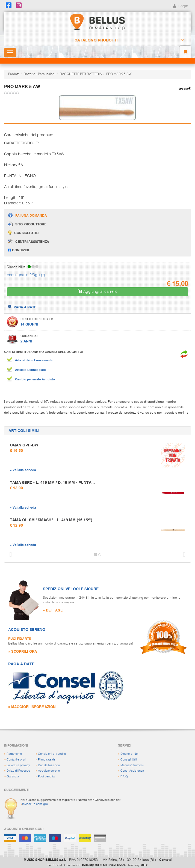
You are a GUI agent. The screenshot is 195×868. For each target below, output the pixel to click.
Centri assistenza (29, 241)
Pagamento (14, 754)
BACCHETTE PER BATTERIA (81, 74)
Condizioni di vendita (52, 754)
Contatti (165, 860)
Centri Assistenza (132, 771)
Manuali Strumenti (132, 765)
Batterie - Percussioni (40, 74)
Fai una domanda (28, 215)
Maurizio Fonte (114, 865)
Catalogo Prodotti (96, 40)
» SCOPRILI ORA (23, 651)
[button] (9, 555)
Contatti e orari (16, 760)
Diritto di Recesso (18, 771)
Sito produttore (27, 224)
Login (180, 6)
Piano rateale (47, 760)
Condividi (19, 250)
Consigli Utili (128, 760)
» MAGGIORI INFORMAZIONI (32, 707)
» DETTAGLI (53, 610)
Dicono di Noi (129, 754)
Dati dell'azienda (49, 765)
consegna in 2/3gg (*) (26, 275)
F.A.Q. (125, 776)
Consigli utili (23, 233)
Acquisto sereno (49, 771)
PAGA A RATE (25, 307)
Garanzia (13, 776)
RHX (144, 865)
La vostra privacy (18, 765)
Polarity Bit (91, 865)
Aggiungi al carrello (98, 292)
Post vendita (46, 776)
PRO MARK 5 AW (119, 74)
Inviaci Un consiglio (35, 804)
